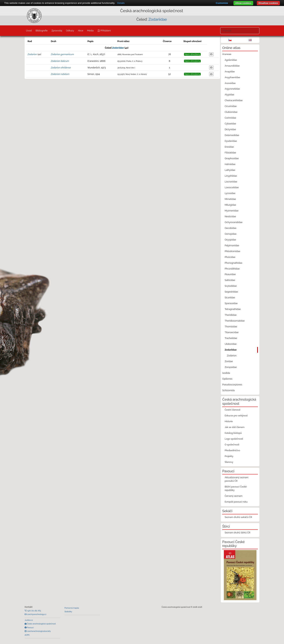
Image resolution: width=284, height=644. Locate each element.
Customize (222, 3)
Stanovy (229, 462)
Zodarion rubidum (60, 74)
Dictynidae (230, 129)
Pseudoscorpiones (232, 385)
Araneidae (230, 83)
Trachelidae (231, 338)
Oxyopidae (230, 240)
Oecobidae (230, 228)
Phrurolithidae (232, 269)
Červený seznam (233, 496)
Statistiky (68, 612)
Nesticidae (230, 216)
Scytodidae (231, 286)
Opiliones (227, 379)
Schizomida (228, 390)
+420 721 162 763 (34, 611)
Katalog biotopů (233, 433)
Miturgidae (230, 205)
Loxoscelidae (232, 187)
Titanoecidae (232, 332)
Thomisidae (231, 327)
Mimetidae (230, 199)
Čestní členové (232, 410)
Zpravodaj (57, 31)
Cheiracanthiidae (234, 100)
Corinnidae (230, 118)
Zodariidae (158, 19)
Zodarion (32, 54)
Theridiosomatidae (235, 321)
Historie (229, 421)
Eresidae (229, 147)
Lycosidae (230, 193)
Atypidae (229, 95)
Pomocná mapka (72, 608)
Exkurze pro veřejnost (236, 416)
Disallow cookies (268, 3)
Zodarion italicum (60, 61)
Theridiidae (231, 315)
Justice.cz (29, 620)
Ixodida (226, 373)
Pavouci (30, 627)
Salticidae (230, 280)
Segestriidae (231, 292)
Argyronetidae (232, 89)
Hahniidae (230, 164)
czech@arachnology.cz (36, 614)
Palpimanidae (232, 245)
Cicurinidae (231, 106)
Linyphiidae (231, 176)
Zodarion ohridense (61, 68)
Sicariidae (230, 298)
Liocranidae (231, 182)
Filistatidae (230, 153)
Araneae (227, 54)
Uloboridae (231, 344)
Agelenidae (231, 60)
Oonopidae (230, 234)
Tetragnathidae (233, 309)
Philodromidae (232, 251)
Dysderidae (231, 141)
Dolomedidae (232, 135)
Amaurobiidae (232, 66)
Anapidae (230, 72)
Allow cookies (243, 3)
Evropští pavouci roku (236, 502)
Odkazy (70, 31)
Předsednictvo (232, 450)
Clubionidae (231, 112)
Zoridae (229, 361)
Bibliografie (41, 31)
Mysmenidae (231, 211)
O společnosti (232, 445)
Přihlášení (105, 31)
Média (90, 31)
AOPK (27, 635)
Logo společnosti (234, 439)
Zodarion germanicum (62, 54)
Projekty (229, 456)
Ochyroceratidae (233, 222)
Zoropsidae (231, 367)
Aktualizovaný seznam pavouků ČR (236, 479)
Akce (81, 31)
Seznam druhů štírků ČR (237, 533)
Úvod (29, 31)
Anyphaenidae (232, 77)
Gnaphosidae (232, 158)
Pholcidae (230, 257)
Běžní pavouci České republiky (236, 488)
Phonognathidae (233, 263)
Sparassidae (231, 303)
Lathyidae (230, 170)
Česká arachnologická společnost (41, 624)
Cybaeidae (230, 124)
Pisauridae (230, 274)
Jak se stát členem (235, 427)
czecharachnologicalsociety (39, 631)
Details (121, 3)
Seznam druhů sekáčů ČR (238, 517)
